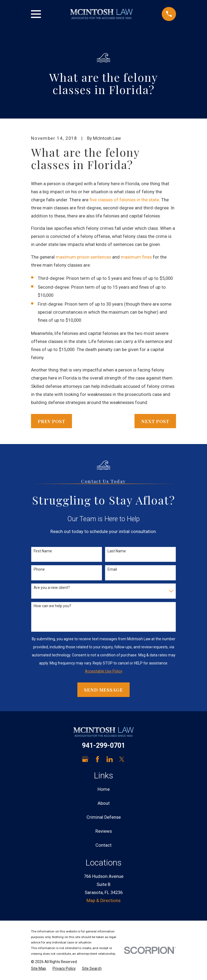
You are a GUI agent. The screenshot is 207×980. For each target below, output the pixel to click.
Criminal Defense (104, 817)
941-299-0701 (103, 745)
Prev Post (51, 421)
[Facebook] (97, 759)
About (104, 803)
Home (104, 789)
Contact (103, 845)
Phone (39, 569)
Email (112, 569)
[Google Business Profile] (85, 759)
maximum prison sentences (83, 257)
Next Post (155, 421)
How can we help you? (52, 606)
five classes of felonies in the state (124, 200)
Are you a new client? (52, 588)
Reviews (104, 831)
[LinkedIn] (110, 759)
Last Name (117, 551)
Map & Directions (103, 901)
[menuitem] (39, 969)
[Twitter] (122, 759)
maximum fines (136, 257)
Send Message (103, 690)
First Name (43, 551)
